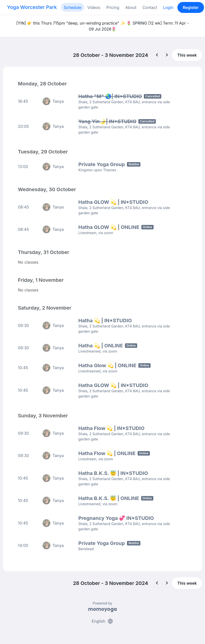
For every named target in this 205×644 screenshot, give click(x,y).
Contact (150, 7)
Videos (94, 7)
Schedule (73, 7)
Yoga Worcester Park (32, 7)
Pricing (113, 7)
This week (187, 55)
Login (168, 7)
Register (191, 7)
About (131, 7)
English (102, 621)
